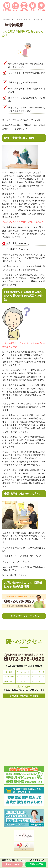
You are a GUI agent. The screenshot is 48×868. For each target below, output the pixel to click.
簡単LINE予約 (37, 864)
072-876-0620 (14, 864)
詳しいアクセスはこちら (24, 616)
